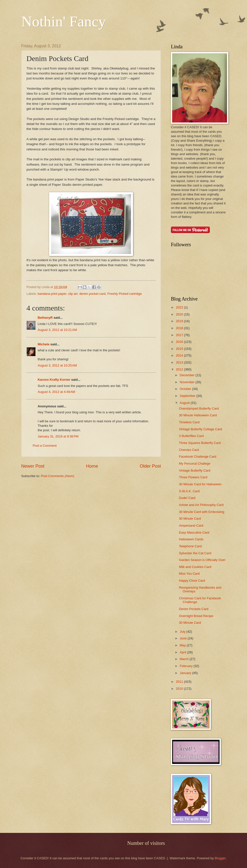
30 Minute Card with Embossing (202, 512)
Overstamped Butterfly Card (199, 408)
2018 (180, 328)
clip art (73, 294)
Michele (44, 344)
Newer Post (33, 466)
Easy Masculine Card (194, 532)
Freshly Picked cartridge (124, 294)
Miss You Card (189, 574)
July (183, 632)
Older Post (150, 466)
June (184, 638)
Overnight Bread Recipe (196, 616)
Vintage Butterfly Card (195, 470)
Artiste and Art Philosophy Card (201, 505)
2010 (180, 689)
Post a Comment (45, 446)
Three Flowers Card (193, 477)
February (186, 666)
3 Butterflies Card (191, 436)
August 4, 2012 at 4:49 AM (56, 392)
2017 (180, 335)
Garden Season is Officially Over (202, 560)
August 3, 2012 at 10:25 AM (57, 365)
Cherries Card (189, 450)
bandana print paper (52, 294)
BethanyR (45, 318)
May (183, 645)
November (187, 382)
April (183, 652)
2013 (180, 362)
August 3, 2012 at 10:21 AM (57, 330)
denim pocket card (92, 294)
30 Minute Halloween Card (198, 415)
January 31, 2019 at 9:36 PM (58, 436)
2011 (180, 682)
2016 (180, 342)
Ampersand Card (191, 526)
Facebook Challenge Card (198, 457)
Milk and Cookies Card (195, 567)
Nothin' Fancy (63, 21)
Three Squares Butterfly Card (200, 443)
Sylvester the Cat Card (195, 553)
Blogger (220, 858)
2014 (180, 355)
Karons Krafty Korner (54, 380)
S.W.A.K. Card (189, 491)
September (188, 396)
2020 (180, 314)
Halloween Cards (191, 539)
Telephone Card (190, 546)
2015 (180, 349)
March (185, 659)
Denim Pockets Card (194, 609)
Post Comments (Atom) (58, 476)
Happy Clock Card (192, 581)
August (185, 403)
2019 (180, 321)
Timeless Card (189, 422)
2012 (180, 369)
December (187, 375)
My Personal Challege (195, 464)
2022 (180, 307)
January (186, 673)
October (186, 389)
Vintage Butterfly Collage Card (200, 429)
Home (92, 466)
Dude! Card (187, 498)
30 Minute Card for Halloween (200, 484)
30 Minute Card (190, 519)
